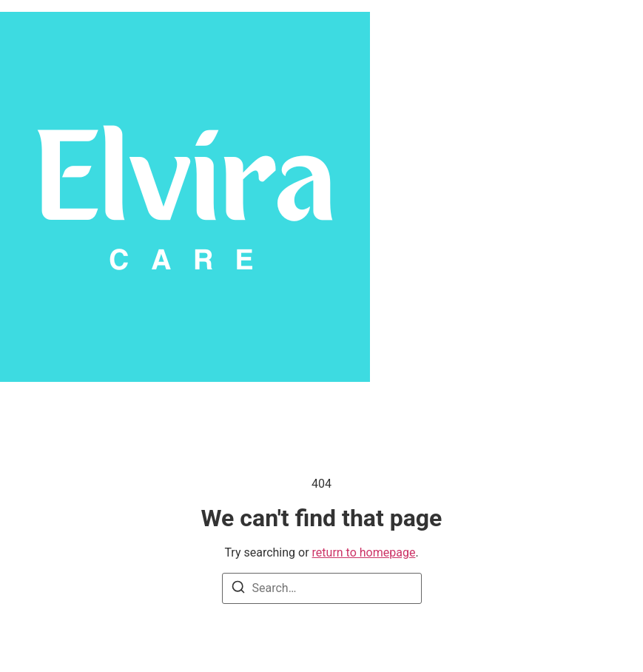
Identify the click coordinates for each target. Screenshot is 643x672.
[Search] (238, 589)
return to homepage (364, 552)
